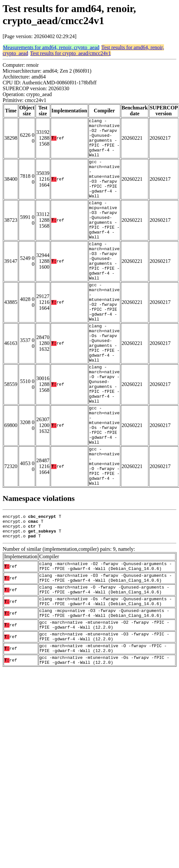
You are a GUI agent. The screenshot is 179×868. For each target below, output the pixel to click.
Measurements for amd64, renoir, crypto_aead (51, 47)
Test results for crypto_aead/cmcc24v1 (70, 53)
